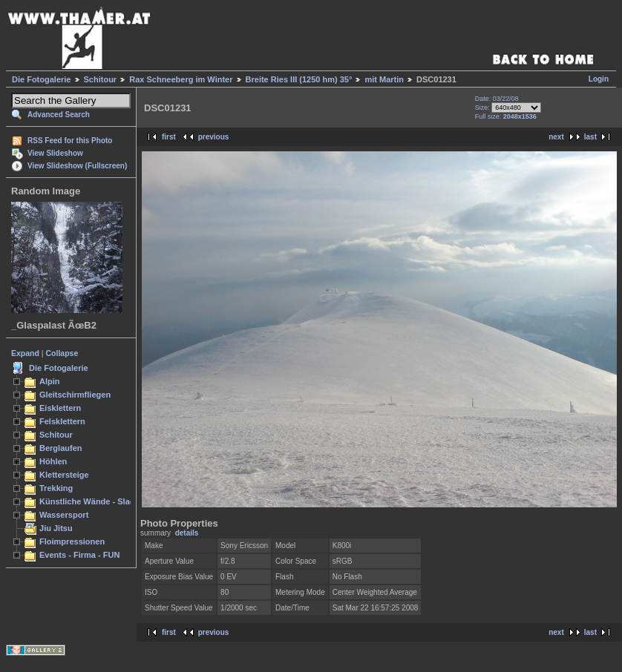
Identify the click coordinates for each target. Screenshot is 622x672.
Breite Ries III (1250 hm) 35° (299, 79)
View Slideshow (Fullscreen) (77, 166)
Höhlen (53, 461)
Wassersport (64, 515)
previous (214, 137)
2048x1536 (520, 116)
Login (599, 79)
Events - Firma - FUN (79, 555)
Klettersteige (64, 475)
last (590, 137)
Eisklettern (60, 408)
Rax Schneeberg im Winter (181, 79)
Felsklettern (62, 421)
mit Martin (384, 79)
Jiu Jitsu (56, 528)
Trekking (56, 488)
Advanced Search (59, 115)
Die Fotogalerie (41, 79)
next (556, 137)
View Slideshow (55, 153)
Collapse (62, 353)
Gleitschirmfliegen (75, 395)
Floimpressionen (72, 541)
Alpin (50, 381)
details (187, 533)
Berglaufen (61, 448)
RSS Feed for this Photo (70, 141)
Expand (25, 353)
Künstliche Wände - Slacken (94, 501)
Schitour (101, 79)
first (169, 137)
